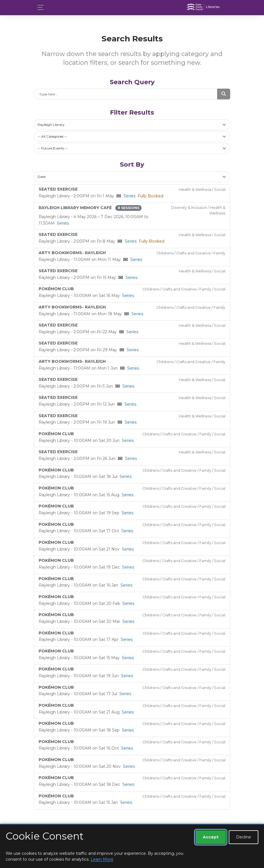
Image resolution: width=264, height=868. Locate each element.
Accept (211, 837)
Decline (244, 837)
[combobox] (132, 125)
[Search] (126, 94)
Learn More (102, 859)
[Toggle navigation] (39, 7)
